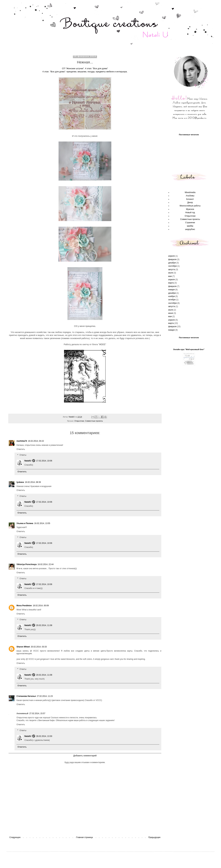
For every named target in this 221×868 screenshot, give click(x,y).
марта (171, 283)
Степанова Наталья (26, 696)
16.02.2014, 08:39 (33, 482)
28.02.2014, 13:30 (44, 736)
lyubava (20, 482)
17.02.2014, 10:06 (44, 461)
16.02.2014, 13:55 (42, 523)
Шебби (190, 226)
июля (171, 273)
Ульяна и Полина (25, 523)
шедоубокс (190, 229)
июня (171, 313)
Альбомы (190, 196)
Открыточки (79, 421)
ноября (172, 296)
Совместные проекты (94, 421)
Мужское (190, 209)
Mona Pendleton (24, 606)
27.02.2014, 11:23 (45, 696)
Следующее (15, 837)
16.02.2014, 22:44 (46, 564)
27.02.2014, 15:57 (37, 713)
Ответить (21, 449)
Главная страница (85, 837)
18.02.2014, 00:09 (41, 606)
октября (172, 300)
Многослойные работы (190, 206)
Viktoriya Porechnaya (27, 564)
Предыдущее (154, 837)
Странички (190, 223)
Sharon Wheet (23, 647)
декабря (172, 263)
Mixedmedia (190, 192)
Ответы (23, 455)
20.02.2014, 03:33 (39, 647)
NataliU (28, 461)
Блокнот (190, 199)
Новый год (190, 213)
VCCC (102, 344)
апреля (172, 256)
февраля (172, 259)
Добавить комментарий (85, 756)
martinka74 (22, 441)
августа (172, 270)
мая (170, 276)
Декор (190, 202)
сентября (172, 266)
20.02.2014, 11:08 (44, 625)
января (171, 290)
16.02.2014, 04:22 (36, 441)
